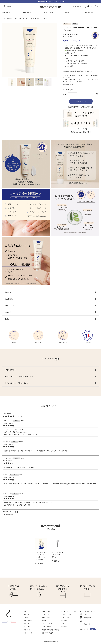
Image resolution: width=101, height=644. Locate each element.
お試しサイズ (28, 633)
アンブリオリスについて (90, 12)
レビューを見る (68, 37)
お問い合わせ (46, 627)
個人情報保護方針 (48, 633)
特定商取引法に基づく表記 (51, 630)
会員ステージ (46, 617)
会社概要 (64, 627)
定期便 (26, 617)
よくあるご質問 (47, 624)
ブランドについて (67, 614)
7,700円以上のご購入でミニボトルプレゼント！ (50, 1)
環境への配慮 (65, 617)
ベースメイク (28, 620)
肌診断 (68, 12)
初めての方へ (49, 12)
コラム (63, 624)
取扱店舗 (64, 620)
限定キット (27, 630)
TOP (4, 18)
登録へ (93, 629)
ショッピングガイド (49, 614)
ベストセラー (28, 627)
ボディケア (27, 624)
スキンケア (10, 18)
